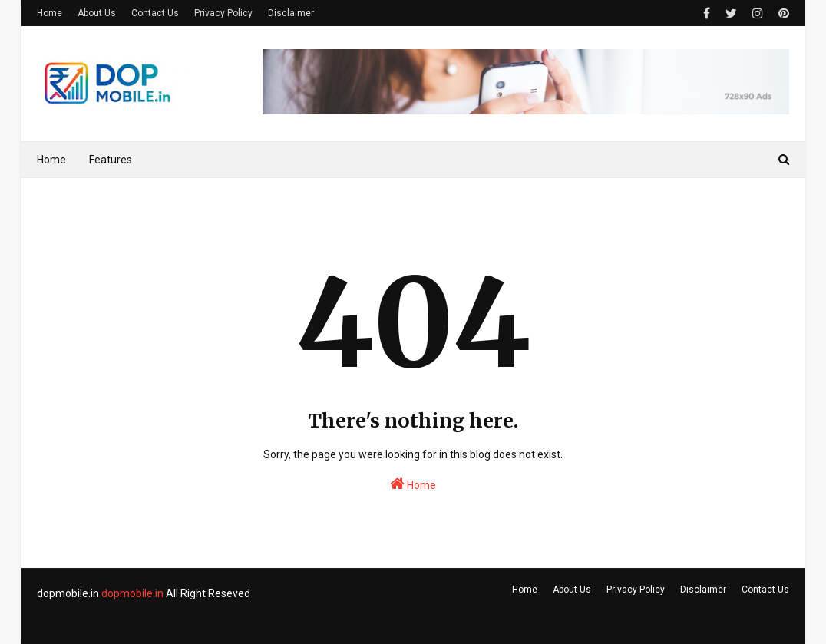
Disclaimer (291, 13)
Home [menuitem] (51, 160)
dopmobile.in (132, 593)
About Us (97, 13)
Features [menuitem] (111, 160)
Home (50, 13)
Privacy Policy (223, 13)
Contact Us (155, 13)
